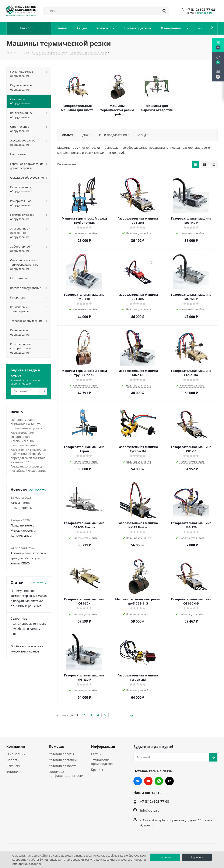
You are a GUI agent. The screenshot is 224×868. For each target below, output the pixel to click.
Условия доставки (63, 760)
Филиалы (14, 772)
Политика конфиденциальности (66, 774)
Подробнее (197, 857)
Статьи (96, 754)
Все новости (37, 490)
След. (130, 715)
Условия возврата (63, 766)
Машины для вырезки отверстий (157, 108)
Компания (16, 746)
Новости (13, 760)
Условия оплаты (61, 754)
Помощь (56, 746)
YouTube (148, 781)
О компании (16, 754)
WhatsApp (159, 781)
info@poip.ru (204, 13)
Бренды (97, 770)
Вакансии (14, 766)
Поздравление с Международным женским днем (23, 530)
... (112, 715)
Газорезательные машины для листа (77, 108)
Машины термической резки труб (117, 110)
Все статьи (38, 583)
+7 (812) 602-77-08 (201, 10)
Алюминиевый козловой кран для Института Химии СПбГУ (29, 558)
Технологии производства (102, 762)
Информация (103, 746)
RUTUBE (169, 781)
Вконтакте (138, 781)
